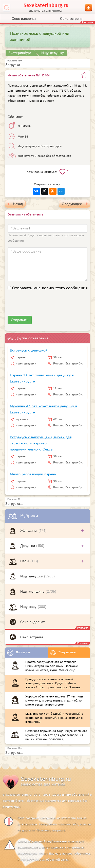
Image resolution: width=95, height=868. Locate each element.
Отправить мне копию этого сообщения (50, 288)
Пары (25, 561)
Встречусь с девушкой (29, 350)
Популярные (63, 653)
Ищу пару (29, 607)
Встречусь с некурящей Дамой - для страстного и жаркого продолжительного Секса (41, 443)
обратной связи (57, 860)
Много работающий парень (33, 474)
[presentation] (46, 306)
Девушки (28, 546)
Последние (19, 653)
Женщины (29, 531)
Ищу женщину (33, 592)
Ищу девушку (32, 576)
